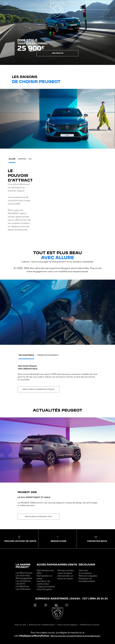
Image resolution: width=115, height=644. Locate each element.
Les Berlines (22, 586)
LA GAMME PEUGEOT (23, 566)
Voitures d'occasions (85, 572)
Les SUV (20, 584)
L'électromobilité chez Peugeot (46, 588)
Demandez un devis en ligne (65, 577)
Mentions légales (88, 576)
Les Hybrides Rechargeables (24, 577)
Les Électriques (24, 573)
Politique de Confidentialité (87, 580)
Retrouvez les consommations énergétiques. (76, 636)
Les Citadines (23, 581)
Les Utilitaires (23, 589)
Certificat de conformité (43, 583)
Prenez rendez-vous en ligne (66, 572)
